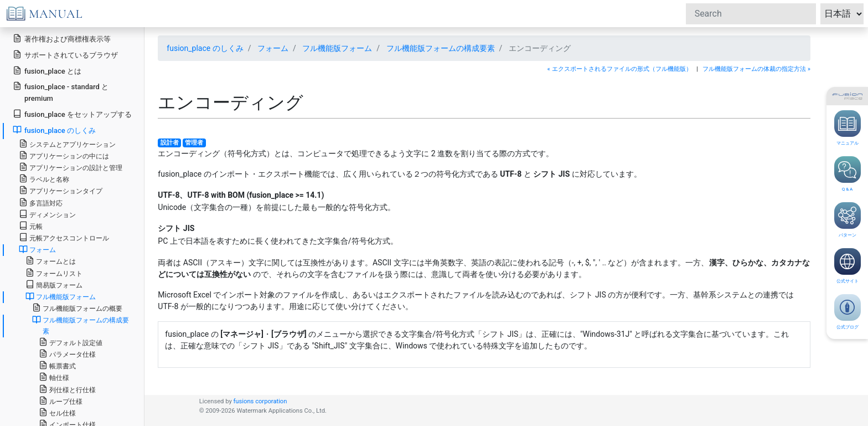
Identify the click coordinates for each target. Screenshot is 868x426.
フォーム (273, 48)
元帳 (31, 226)
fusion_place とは (47, 71)
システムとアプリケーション (67, 144)
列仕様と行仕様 (67, 389)
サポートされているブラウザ (65, 55)
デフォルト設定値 (71, 342)
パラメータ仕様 (67, 354)
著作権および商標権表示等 (62, 39)
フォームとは (51, 261)
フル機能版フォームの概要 (77, 308)
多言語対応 (41, 202)
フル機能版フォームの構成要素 (441, 48)
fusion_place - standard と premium (61, 92)
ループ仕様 (61, 401)
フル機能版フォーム (337, 48)
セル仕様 (57, 412)
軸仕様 (54, 377)
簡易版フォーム (54, 284)
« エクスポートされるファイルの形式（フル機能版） (620, 69)
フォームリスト (54, 273)
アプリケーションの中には (64, 155)
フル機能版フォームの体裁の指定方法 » (756, 69)
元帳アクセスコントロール (64, 237)
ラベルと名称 (44, 179)
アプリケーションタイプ (61, 190)
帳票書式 (57, 365)
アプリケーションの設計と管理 (71, 167)
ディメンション (47, 214)
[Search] (751, 14)
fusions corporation (260, 401)
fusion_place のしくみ (205, 48)
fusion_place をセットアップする (72, 114)
